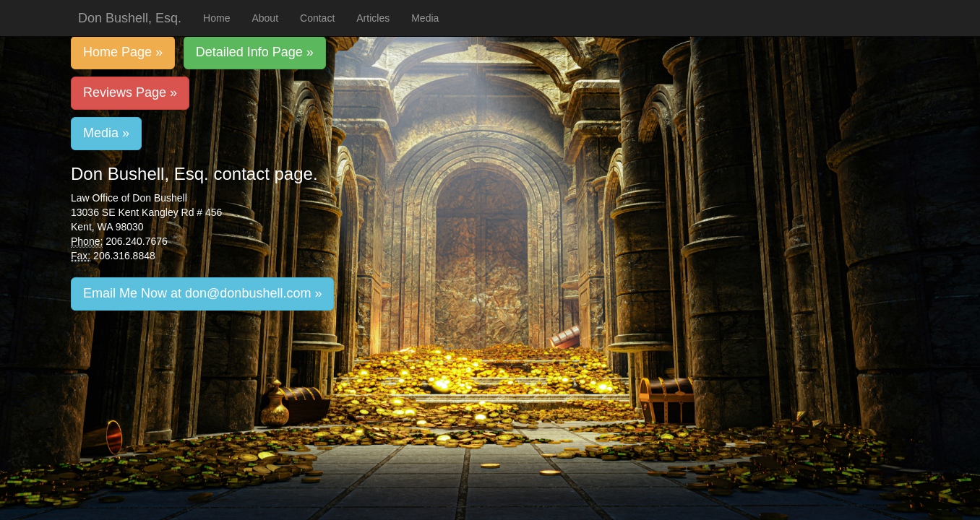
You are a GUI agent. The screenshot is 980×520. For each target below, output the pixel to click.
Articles (373, 18)
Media (425, 18)
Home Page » (123, 52)
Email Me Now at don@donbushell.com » (202, 293)
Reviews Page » (130, 92)
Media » (106, 133)
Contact (317, 18)
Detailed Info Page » (255, 52)
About (265, 18)
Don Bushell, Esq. (130, 18)
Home (216, 18)
